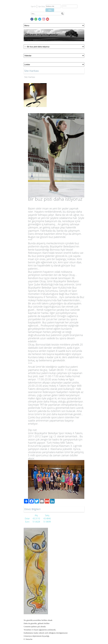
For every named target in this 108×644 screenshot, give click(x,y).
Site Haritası (30, 77)
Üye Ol (33, 6)
